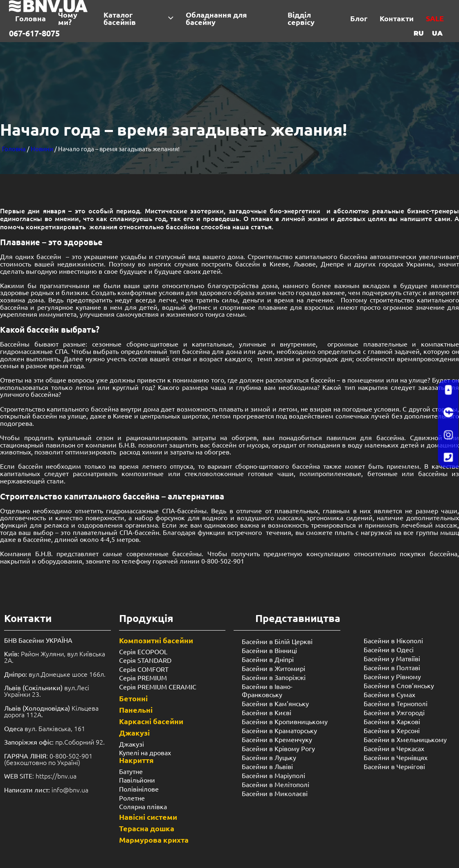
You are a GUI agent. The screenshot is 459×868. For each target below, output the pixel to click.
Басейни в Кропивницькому (285, 721)
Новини (42, 149)
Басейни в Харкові (392, 721)
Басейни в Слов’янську (399, 685)
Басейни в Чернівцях (396, 757)
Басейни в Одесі (389, 649)
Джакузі (134, 733)
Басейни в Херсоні (392, 730)
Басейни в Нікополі (393, 640)
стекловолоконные (214, 473)
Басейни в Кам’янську (275, 703)
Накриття (136, 760)
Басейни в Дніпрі (268, 659)
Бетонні (133, 698)
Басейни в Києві (267, 712)
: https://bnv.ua (40, 776)
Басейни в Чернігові (394, 766)
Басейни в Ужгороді (394, 712)
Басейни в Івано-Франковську (267, 690)
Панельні (136, 710)
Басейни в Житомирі (273, 668)
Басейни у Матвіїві (392, 658)
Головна (14, 149)
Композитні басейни (156, 640)
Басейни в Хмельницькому (405, 739)
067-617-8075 (34, 33)
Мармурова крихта (154, 840)
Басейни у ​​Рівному (392, 676)
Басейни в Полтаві (392, 667)
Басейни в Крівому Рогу (278, 748)
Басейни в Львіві (267, 766)
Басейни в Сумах (389, 694)
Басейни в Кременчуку (277, 739)
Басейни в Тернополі (396, 703)
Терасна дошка (147, 828)
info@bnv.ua (70, 790)
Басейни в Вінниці (269, 650)
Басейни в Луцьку (269, 757)
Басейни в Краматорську (279, 730)
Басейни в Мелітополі (276, 784)
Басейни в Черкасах (394, 748)
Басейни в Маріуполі (273, 775)
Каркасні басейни (151, 721)
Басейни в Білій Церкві (277, 641)
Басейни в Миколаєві (275, 793)
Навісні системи (148, 817)
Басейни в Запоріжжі (274, 677)
